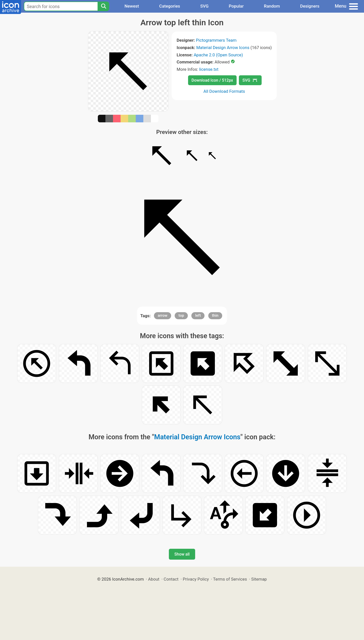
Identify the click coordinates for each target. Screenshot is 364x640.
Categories (170, 6)
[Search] (103, 6)
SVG (204, 6)
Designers (310, 6)
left (198, 315)
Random (272, 6)
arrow (163, 315)
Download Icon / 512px (212, 80)
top (181, 315)
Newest (132, 6)
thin (215, 315)
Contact (171, 579)
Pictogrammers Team (216, 40)
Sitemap (259, 579)
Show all (182, 554)
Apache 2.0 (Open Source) (218, 55)
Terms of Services (230, 579)
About (154, 579)
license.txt (209, 69)
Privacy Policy (196, 579)
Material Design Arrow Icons (223, 48)
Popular (236, 6)
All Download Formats (224, 91)
